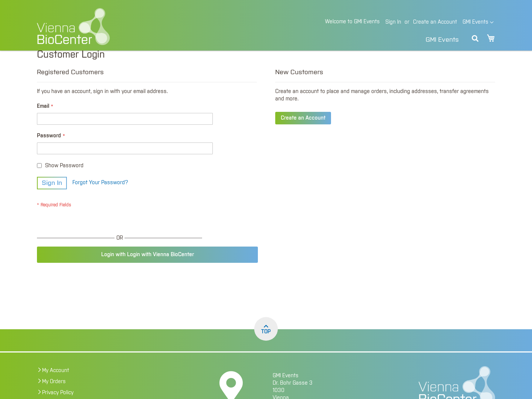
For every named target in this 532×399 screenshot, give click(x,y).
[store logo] (124, 27)
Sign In (393, 22)
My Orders (54, 395)
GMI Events (442, 40)
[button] (478, 23)
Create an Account (435, 22)
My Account (56, 383)
